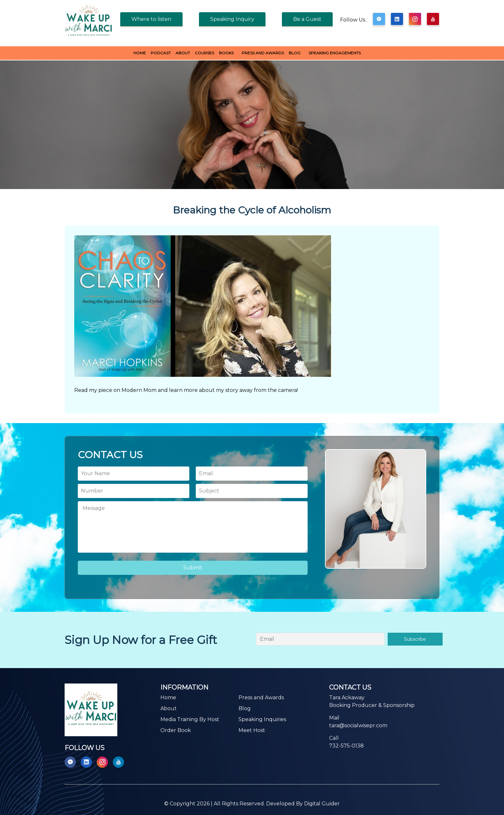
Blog (295, 53)
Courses (204, 53)
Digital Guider (322, 804)
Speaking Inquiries (262, 719)
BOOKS (226, 53)
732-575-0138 (346, 746)
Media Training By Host (190, 719)
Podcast (161, 53)
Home (140, 53)
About (183, 53)
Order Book (176, 730)
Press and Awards (263, 53)
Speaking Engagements (335, 53)
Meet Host (252, 730)
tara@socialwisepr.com (358, 725)
